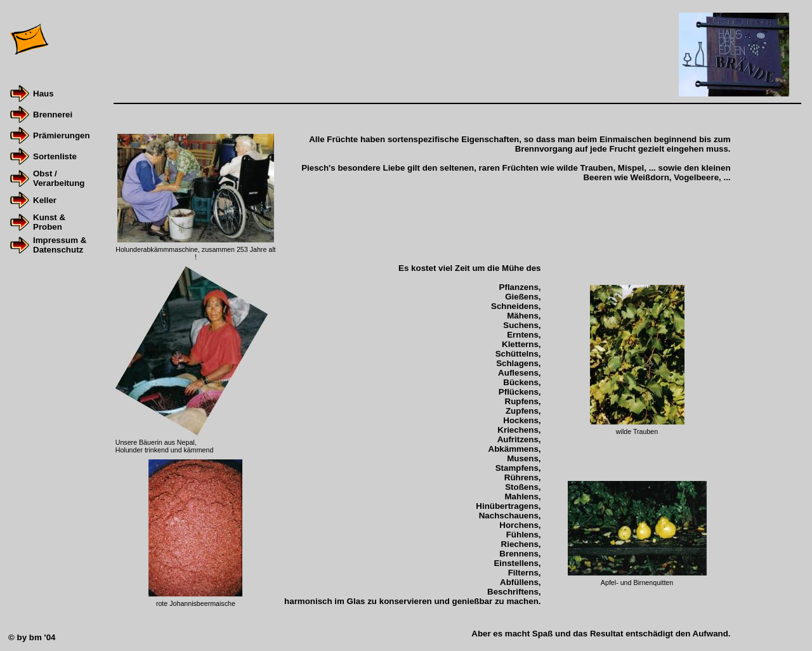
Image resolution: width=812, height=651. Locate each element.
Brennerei (53, 115)
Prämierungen (62, 135)
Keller (45, 200)
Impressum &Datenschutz (60, 245)
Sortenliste (55, 156)
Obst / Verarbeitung (59, 178)
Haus (43, 94)
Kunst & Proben (49, 222)
